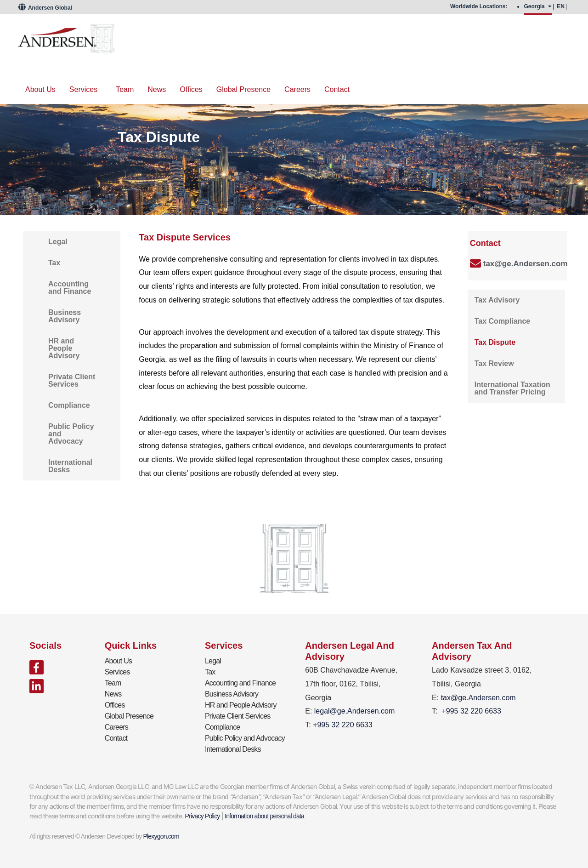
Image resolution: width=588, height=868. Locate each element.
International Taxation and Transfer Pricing (512, 388)
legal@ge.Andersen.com (354, 711)
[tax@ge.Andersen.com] (475, 263)
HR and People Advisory (64, 348)
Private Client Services (72, 380)
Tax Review (494, 363)
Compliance (69, 405)
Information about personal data (264, 816)
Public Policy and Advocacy (71, 434)
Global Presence (243, 89)
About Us (40, 89)
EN (561, 6)
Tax (54, 263)
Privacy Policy (203, 816)
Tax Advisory (497, 300)
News (157, 89)
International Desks (70, 466)
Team (125, 89)
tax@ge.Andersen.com (526, 264)
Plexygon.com (161, 836)
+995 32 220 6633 (471, 711)
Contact (337, 89)
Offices (191, 89)
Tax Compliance (503, 321)
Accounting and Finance (70, 288)
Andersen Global (45, 8)
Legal (58, 242)
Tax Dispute (495, 342)
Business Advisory (65, 316)
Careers (297, 89)
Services (83, 89)
